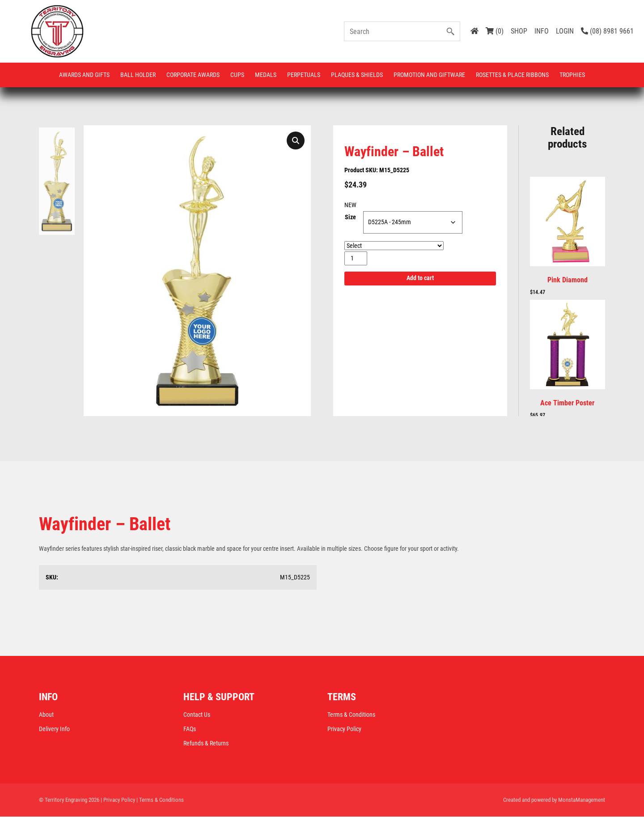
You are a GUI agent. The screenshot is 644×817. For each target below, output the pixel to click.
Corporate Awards (193, 75)
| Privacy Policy (118, 800)
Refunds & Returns (206, 744)
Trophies (572, 75)
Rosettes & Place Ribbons (512, 75)
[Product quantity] (356, 258)
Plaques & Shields (357, 75)
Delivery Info (54, 729)
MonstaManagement (582, 800)
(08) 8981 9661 (607, 31)
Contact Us (197, 715)
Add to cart (420, 279)
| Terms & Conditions (160, 800)
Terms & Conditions (351, 715)
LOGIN (565, 31)
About (46, 715)
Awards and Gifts (84, 75)
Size (350, 217)
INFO (542, 31)
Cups (237, 75)
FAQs (190, 729)
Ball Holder (138, 75)
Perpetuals (304, 75)
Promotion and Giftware (429, 75)
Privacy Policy (344, 729)
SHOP (519, 31)
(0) (495, 31)
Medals (266, 75)
